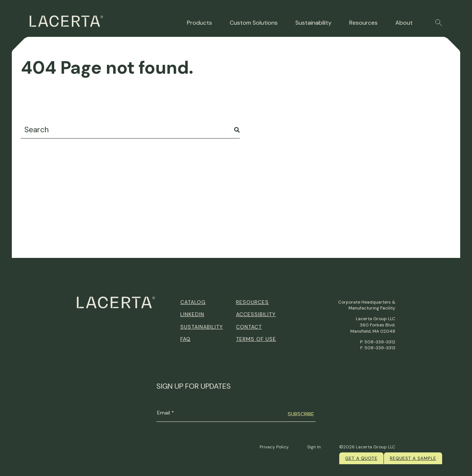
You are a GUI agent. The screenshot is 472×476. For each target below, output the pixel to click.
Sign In (314, 447)
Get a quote (361, 458)
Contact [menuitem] (249, 327)
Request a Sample (413, 458)
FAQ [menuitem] (185, 339)
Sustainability (313, 23)
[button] (439, 23)
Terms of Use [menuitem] (256, 339)
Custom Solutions (254, 23)
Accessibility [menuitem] (256, 314)
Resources (363, 23)
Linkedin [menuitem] (192, 314)
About (404, 23)
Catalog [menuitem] (193, 302)
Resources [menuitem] (252, 302)
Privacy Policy (274, 447)
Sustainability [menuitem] (202, 327)
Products (199, 23)
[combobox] (130, 130)
